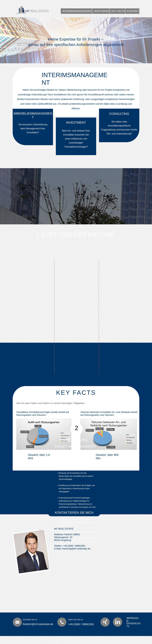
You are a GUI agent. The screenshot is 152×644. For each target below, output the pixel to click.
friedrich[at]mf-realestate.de (76, 549)
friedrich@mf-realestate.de (38, 624)
